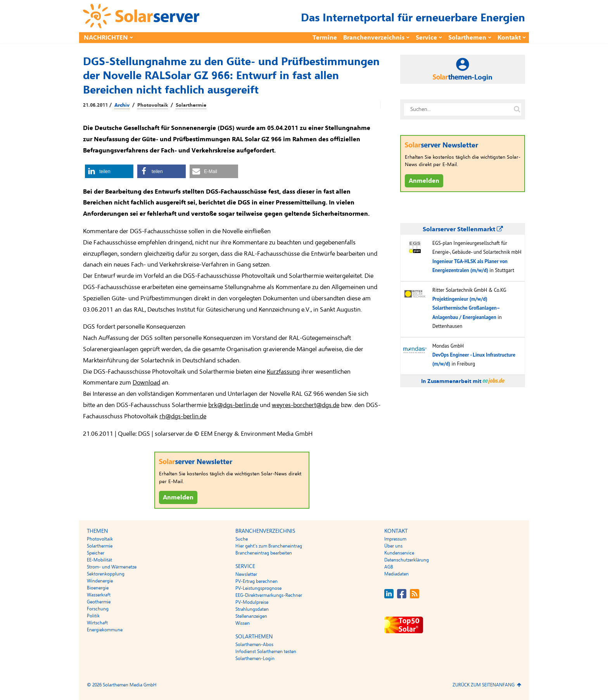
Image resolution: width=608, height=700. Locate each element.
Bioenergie (98, 588)
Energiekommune (105, 630)
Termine (325, 38)
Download (146, 383)
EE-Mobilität (99, 560)
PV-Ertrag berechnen (256, 581)
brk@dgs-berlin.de (233, 405)
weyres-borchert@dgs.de (306, 405)
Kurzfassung (283, 372)
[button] (109, 171)
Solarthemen (467, 38)
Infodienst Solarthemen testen (266, 651)
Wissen (243, 623)
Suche (242, 539)
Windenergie (100, 581)
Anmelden (178, 497)
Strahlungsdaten (252, 609)
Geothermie (99, 602)
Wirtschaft (97, 623)
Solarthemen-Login (255, 658)
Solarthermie (191, 105)
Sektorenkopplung (106, 574)
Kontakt (509, 38)
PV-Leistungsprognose (258, 588)
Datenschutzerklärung (407, 560)
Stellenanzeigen (251, 616)
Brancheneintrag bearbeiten (264, 553)
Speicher (96, 553)
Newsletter (246, 574)
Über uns (393, 546)
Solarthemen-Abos (254, 645)
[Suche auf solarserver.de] (517, 109)
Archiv (122, 105)
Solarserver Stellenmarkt (463, 229)
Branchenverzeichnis (374, 38)
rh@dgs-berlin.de (183, 416)
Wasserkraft (99, 595)
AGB (389, 567)
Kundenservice (399, 553)
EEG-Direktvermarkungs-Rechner (269, 595)
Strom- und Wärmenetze (112, 567)
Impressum (395, 539)
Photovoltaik (153, 105)
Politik (93, 616)
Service (426, 38)
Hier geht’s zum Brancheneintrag (269, 546)
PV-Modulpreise (252, 602)
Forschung (98, 609)
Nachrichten (106, 38)
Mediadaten (396, 574)
